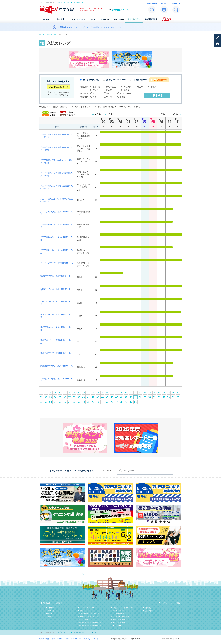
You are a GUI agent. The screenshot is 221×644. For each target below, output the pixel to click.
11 (88, 393)
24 (150, 393)
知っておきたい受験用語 (120, 617)
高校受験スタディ (80, 2)
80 (131, 402)
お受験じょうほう (64, 2)
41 (88, 397)
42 (93, 397)
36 (65, 397)
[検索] (144, 471)
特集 (82, 611)
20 (131, 393)
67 (69, 402)
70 (84, 402)
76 (112, 402)
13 (98, 393)
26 (159, 393)
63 (51, 402)
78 (121, 402)
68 (74, 402)
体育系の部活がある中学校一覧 (90, 622)
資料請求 (148, 608)
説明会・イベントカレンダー (123, 608)
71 (88, 402)
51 (136, 397)
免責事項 (87, 639)
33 (51, 397)
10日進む (175, 114)
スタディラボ (95, 632)
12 (93, 393)
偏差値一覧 (50, 617)
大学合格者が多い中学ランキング (91, 614)
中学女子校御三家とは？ (120, 622)
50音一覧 (49, 614)
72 (93, 402)
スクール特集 (83, 619)
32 (46, 397)
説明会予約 (149, 611)
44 (102, 397)
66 (65, 402)
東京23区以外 (112, 87)
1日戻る (111, 114)
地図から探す (51, 611)
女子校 (122, 97)
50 (131, 397)
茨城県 (95, 90)
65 (60, 402)
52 (140, 397)
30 (178, 393)
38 (74, 397)
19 (126, 393)
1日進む (163, 114)
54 (150, 397)
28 (169, 393)
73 (98, 402)
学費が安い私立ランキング (88, 617)
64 (55, 402)
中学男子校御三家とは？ (120, 619)
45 (107, 397)
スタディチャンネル (87, 608)
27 (164, 393)
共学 (95, 97)
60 (178, 397)
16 (112, 393)
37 (69, 397)
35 (60, 397)
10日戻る (98, 114)
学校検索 (51, 608)
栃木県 (109, 90)
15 (107, 393)
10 (84, 393)
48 (121, 397)
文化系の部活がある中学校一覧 (90, 625)
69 (79, 402)
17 (117, 393)
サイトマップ (98, 639)
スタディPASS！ (119, 625)
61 (41, 402)
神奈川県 (127, 87)
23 (145, 393)
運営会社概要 (44, 639)
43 (98, 397)
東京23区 (97, 87)
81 (136, 402)
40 (84, 397)
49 (126, 397)
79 (126, 402)
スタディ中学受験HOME (49, 34)
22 (140, 393)
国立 (108, 94)
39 (79, 397)
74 (102, 402)
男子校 (109, 97)
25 (154, 393)
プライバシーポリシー (73, 639)
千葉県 (153, 87)
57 (164, 397)
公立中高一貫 (125, 94)
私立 (95, 94)
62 (46, 402)
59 (173, 397)
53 (145, 397)
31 (41, 397)
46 (112, 397)
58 (169, 397)
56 (159, 397)
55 (154, 397)
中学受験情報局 (118, 614)
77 (117, 402)
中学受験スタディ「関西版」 (172, 603)
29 (173, 393)
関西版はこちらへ (120, 10)
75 (107, 402)
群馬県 (126, 90)
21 (136, 393)
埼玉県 (140, 87)
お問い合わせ (57, 639)
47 (117, 397)
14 (102, 393)
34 (55, 397)
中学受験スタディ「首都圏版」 (52, 603)
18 (121, 393)
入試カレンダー (118, 611)
